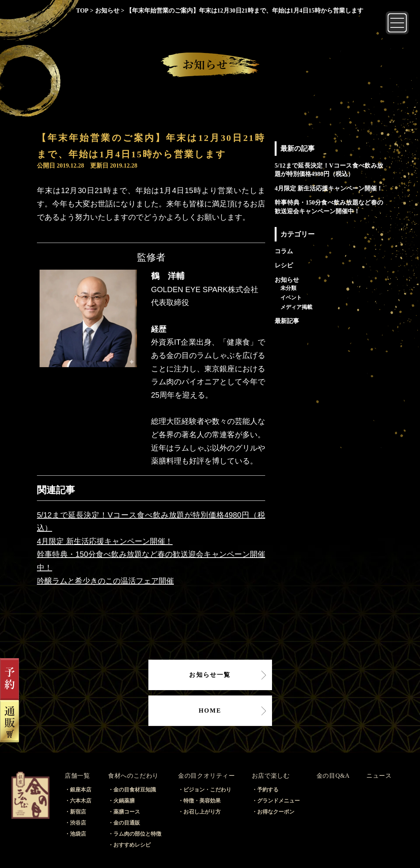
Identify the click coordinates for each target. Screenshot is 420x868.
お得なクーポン (276, 812)
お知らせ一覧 (210, 675)
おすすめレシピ (132, 845)
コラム (284, 251)
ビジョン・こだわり (207, 790)
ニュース (379, 776)
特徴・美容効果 (202, 801)
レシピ (284, 265)
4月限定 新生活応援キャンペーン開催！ (105, 541)
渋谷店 (78, 823)
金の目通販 (127, 823)
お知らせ (287, 280)
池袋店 (78, 834)
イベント (291, 297)
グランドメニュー (278, 801)
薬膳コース (127, 812)
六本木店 (81, 801)
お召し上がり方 (202, 812)
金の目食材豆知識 (135, 790)
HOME (210, 711)
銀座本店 (81, 790)
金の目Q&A (333, 776)
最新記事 (287, 321)
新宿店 (78, 812)
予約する (268, 790)
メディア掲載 (296, 307)
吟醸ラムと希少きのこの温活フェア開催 (105, 581)
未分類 (288, 288)
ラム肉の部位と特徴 (137, 834)
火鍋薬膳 (124, 801)
